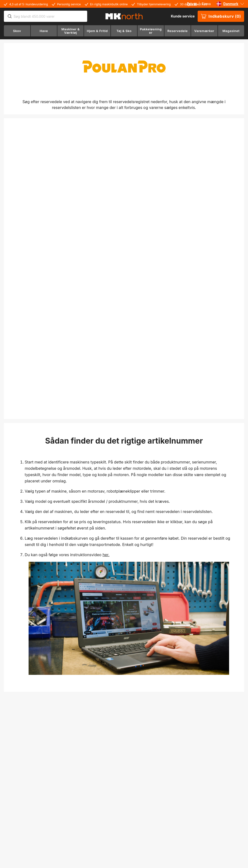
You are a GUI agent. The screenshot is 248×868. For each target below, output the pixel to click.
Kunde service (183, 16)
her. (106, 555)
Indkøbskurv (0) (221, 16)
